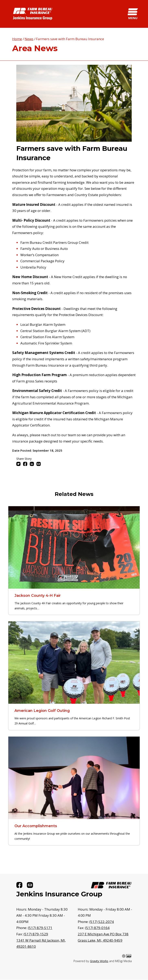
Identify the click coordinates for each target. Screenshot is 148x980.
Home (17, 39)
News (29, 39)
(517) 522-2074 (102, 922)
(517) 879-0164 (97, 928)
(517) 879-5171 (40, 928)
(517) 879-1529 (36, 934)
